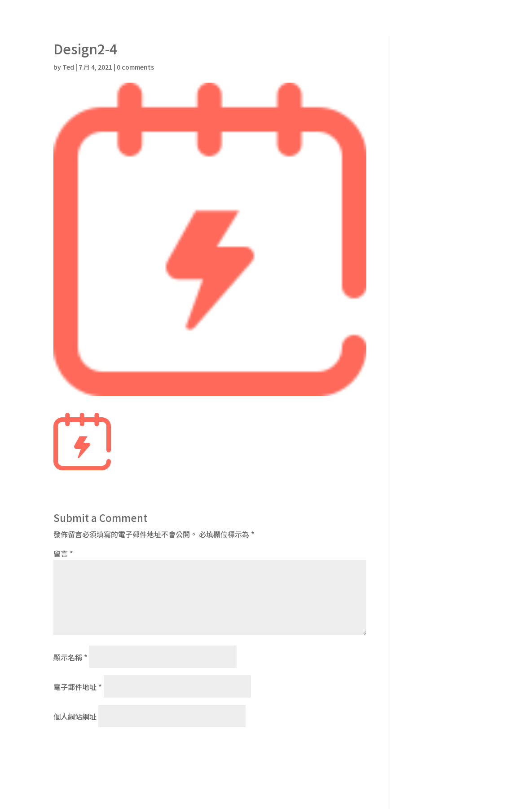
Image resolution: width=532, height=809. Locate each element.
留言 (63, 553)
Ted (68, 67)
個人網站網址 (75, 716)
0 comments (135, 67)
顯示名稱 (70, 657)
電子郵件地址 (78, 687)
